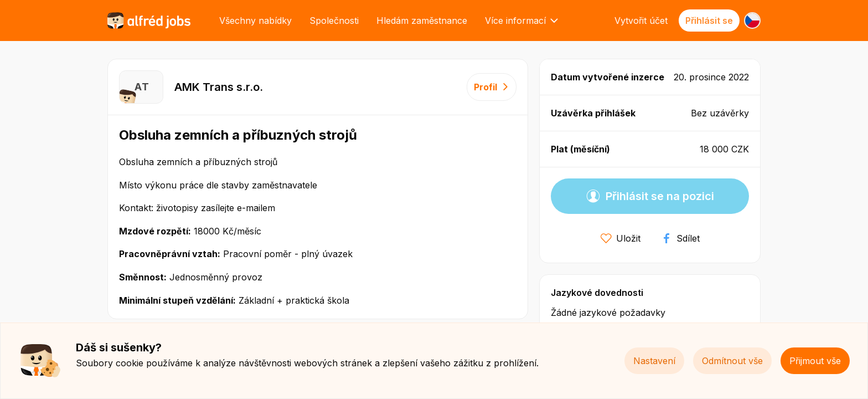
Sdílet (680, 238)
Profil (492, 87)
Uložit (621, 238)
